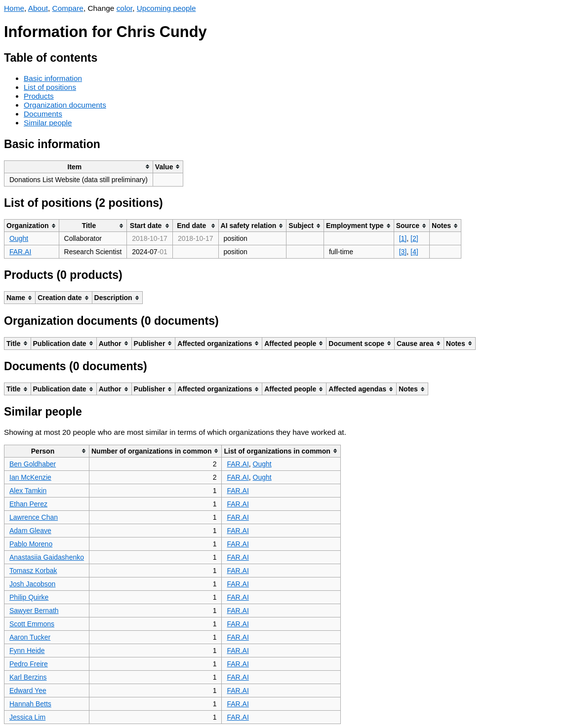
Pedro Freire (29, 664)
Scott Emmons (32, 624)
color (125, 8)
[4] (414, 252)
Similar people (48, 123)
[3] (403, 252)
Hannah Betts (30, 704)
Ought (19, 238)
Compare (68, 8)
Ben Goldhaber (33, 464)
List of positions (50, 87)
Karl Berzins (28, 677)
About (38, 8)
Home (14, 8)
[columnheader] (79, 167)
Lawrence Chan (34, 517)
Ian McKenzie (30, 477)
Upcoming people (166, 8)
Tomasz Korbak (33, 571)
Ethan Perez (28, 504)
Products (39, 96)
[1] (403, 238)
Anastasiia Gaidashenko (47, 557)
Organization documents (65, 105)
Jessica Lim (27, 717)
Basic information (53, 78)
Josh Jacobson (32, 584)
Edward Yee (28, 690)
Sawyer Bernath (34, 611)
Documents (43, 114)
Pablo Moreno (31, 544)
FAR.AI (20, 252)
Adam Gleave (30, 531)
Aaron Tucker (30, 637)
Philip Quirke (29, 597)
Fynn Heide (27, 651)
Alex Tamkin (28, 491)
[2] (414, 238)
